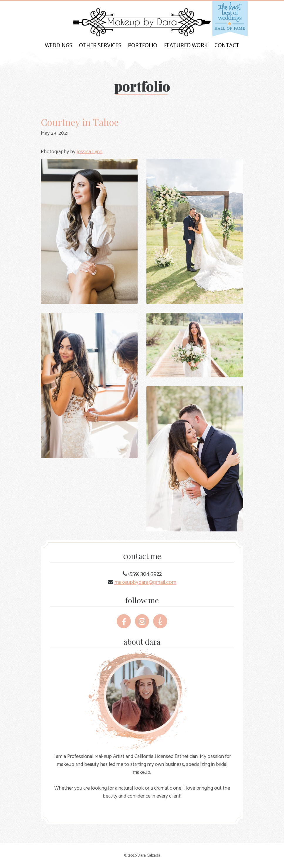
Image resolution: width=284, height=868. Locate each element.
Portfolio (143, 46)
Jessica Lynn (89, 152)
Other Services (100, 46)
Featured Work (186, 46)
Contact (227, 46)
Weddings (59, 46)
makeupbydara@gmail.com (145, 582)
